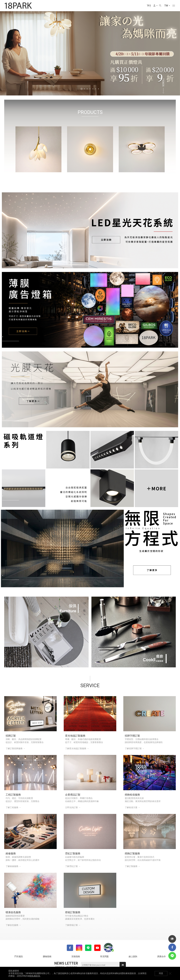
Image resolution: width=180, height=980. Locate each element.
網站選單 (174, 6)
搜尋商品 (160, 5)
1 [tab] (82, 89)
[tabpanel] (90, 53)
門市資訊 (19, 957)
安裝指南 (76, 957)
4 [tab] (90, 89)
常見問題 (104, 957)
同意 (161, 973)
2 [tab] (84, 89)
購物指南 (47, 957)
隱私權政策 (35, 976)
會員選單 (154, 5)
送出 (123, 965)
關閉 (170, 973)
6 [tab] (96, 89)
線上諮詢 (133, 957)
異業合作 (161, 957)
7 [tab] (98, 89)
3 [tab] (87, 89)
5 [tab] (93, 89)
